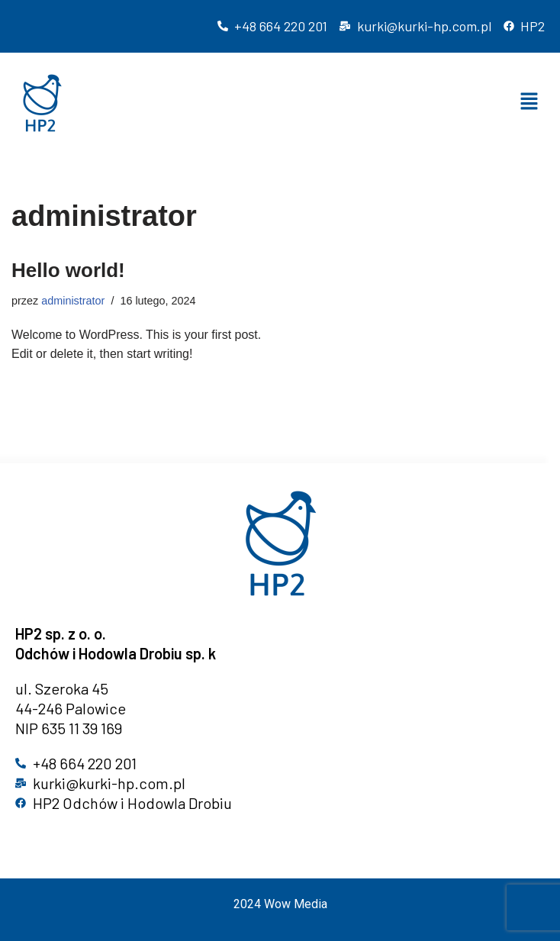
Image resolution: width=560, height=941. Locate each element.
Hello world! (68, 270)
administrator (73, 301)
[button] (529, 103)
